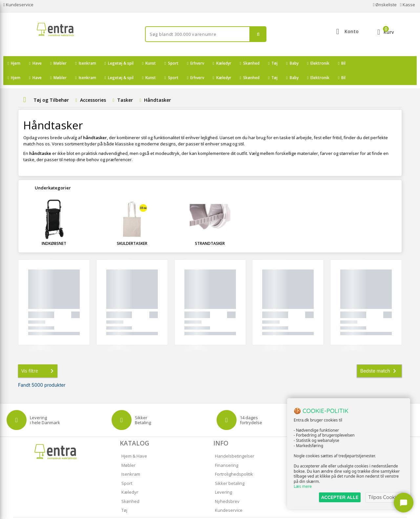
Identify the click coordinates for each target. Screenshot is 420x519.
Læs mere (303, 487)
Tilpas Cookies (385, 497)
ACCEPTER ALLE (340, 497)
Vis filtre (39, 357)
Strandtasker (210, 229)
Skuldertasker (132, 229)
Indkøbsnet (54, 229)
